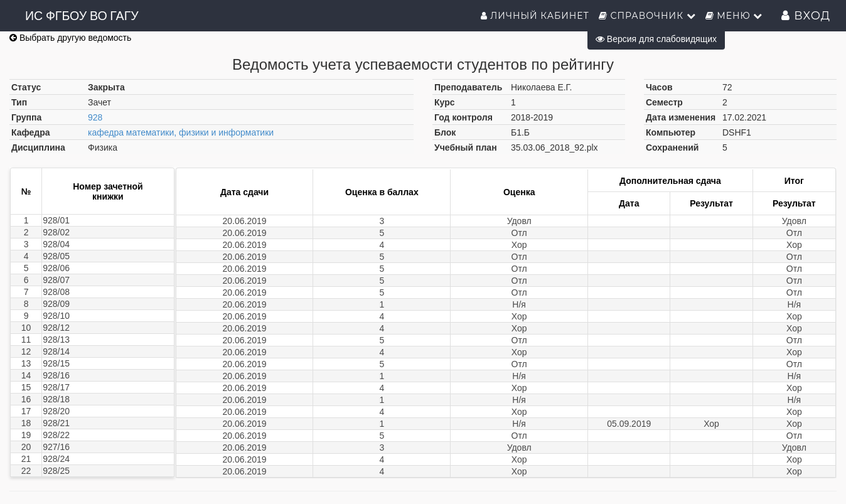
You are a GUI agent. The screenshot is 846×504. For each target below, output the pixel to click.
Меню (734, 16)
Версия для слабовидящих (656, 39)
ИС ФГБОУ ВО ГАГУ (82, 16)
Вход (806, 16)
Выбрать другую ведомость (70, 38)
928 (95, 117)
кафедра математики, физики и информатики (181, 132)
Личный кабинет (535, 16)
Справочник (647, 16)
